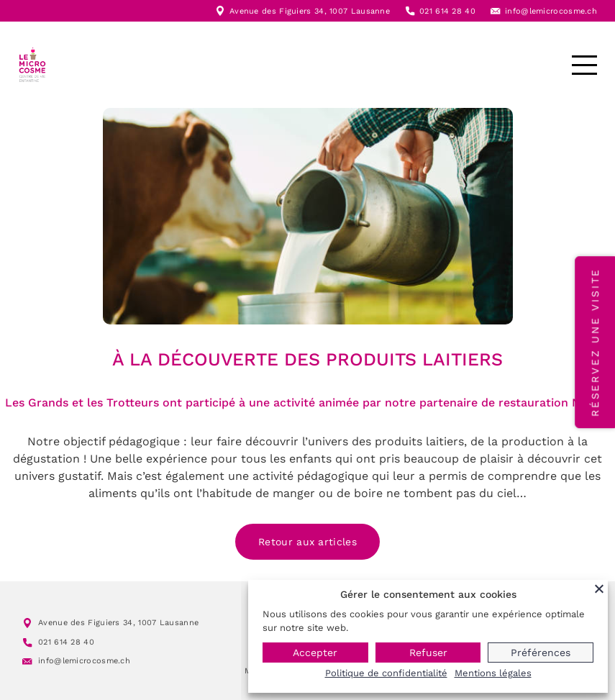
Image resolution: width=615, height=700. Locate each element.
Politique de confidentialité (386, 673)
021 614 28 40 (447, 11)
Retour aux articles (307, 542)
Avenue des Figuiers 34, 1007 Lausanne (118, 623)
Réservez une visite (595, 342)
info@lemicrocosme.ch (551, 11)
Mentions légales (493, 673)
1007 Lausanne (360, 11)
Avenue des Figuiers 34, (279, 11)
